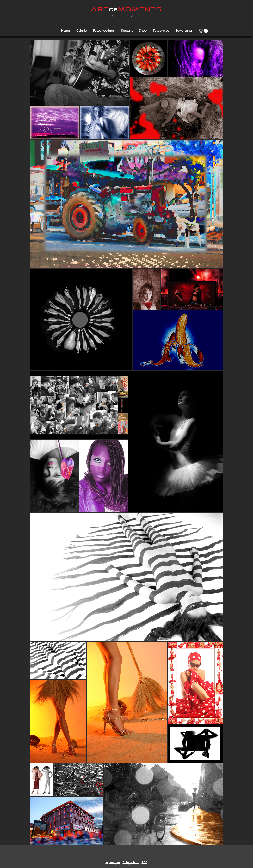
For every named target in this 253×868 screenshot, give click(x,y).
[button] (81, 31)
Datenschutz (131, 862)
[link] (204, 31)
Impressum (113, 862)
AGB (145, 862)
